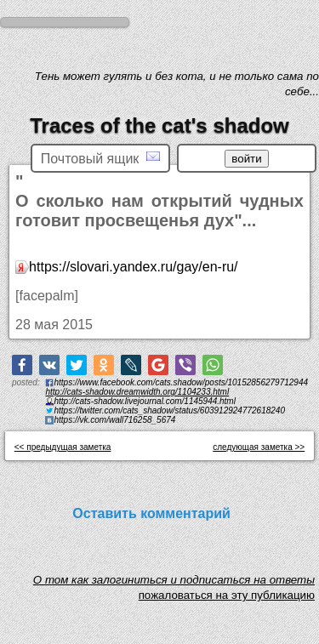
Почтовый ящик (100, 158)
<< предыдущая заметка (63, 447)
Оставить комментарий (151, 513)
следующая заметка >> (259, 447)
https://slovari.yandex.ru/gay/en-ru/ (133, 267)
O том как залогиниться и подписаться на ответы (174, 584)
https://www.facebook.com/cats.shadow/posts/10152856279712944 (181, 382)
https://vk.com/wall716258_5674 (114, 420)
